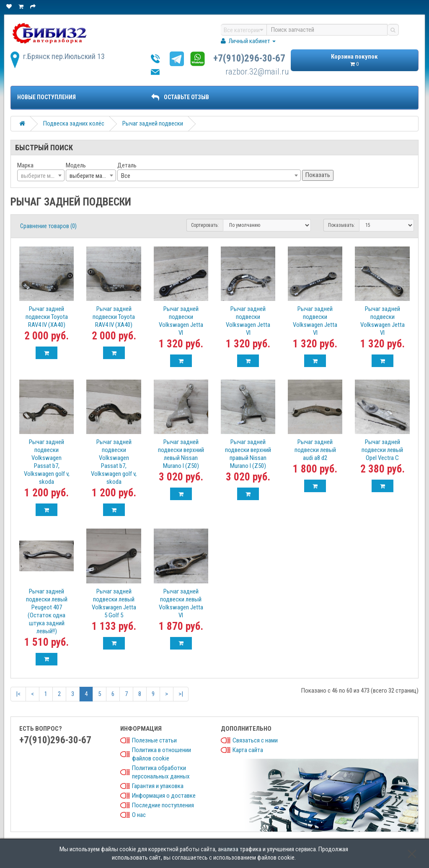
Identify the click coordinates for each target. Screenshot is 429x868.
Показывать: (341, 225)
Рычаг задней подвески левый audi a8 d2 (315, 450)
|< (18, 694)
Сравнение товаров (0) (48, 226)
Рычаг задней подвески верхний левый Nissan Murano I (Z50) (181, 454)
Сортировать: (205, 225)
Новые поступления (47, 97)
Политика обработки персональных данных (161, 772)
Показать (318, 175)
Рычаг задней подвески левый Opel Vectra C (382, 450)
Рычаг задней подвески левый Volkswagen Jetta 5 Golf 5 (114, 603)
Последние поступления (163, 805)
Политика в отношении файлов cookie (162, 754)
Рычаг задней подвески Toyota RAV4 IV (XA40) (47, 317)
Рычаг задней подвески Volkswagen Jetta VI (181, 321)
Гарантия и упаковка (158, 786)
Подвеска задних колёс (74, 123)
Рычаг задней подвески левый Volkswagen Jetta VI (181, 603)
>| (181, 694)
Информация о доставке (164, 796)
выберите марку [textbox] (90, 176)
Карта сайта (248, 750)
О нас (139, 815)
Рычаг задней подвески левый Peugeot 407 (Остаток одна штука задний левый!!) (47, 611)
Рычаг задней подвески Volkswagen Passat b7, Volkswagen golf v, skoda (47, 462)
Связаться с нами (255, 740)
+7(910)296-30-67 (249, 58)
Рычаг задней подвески (153, 123)
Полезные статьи (154, 740)
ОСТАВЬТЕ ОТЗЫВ (180, 97)
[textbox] (41, 176)
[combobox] (41, 175)
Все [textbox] (126, 176)
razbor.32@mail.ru (257, 72)
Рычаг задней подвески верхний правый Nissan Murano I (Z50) (248, 454)
